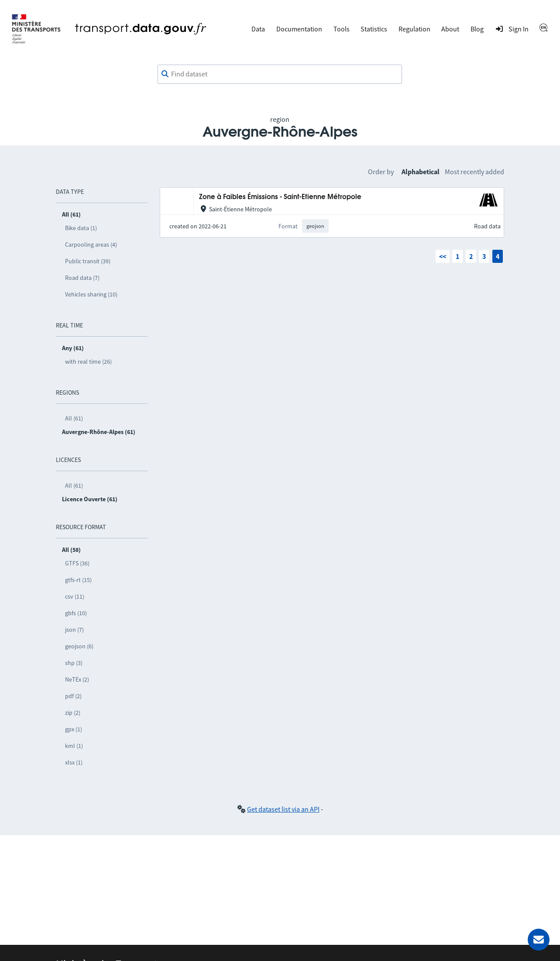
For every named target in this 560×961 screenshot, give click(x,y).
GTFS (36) (77, 563)
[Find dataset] (280, 74)
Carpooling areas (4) (91, 245)
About (450, 29)
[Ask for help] (539, 940)
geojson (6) (79, 646)
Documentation (299, 29)
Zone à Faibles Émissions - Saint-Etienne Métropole (280, 197)
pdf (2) (73, 696)
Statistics (374, 29)
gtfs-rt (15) (78, 580)
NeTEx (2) (77, 679)
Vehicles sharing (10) (91, 294)
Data (258, 29)
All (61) (74, 418)
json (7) (74, 630)
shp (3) (74, 663)
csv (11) (75, 596)
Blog (477, 29)
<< (443, 256)
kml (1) (74, 746)
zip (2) (73, 713)
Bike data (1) (81, 228)
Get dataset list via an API (283, 809)
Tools (342, 29)
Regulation (414, 29)
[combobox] (280, 74)
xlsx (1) (74, 762)
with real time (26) (88, 362)
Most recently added (474, 172)
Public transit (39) (88, 261)
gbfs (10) (76, 613)
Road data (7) (82, 278)
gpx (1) (74, 729)
